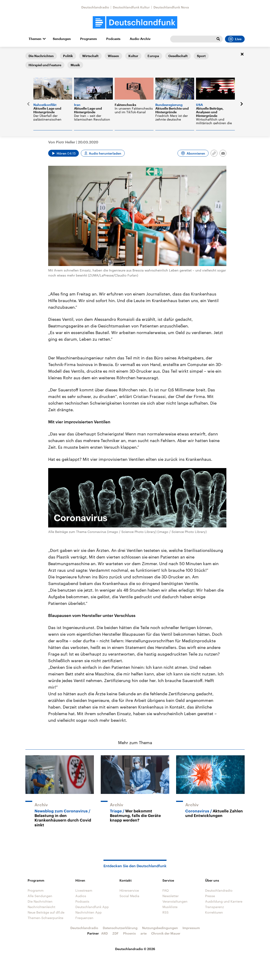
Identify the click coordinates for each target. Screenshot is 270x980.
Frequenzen (84, 918)
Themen (35, 39)
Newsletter (171, 896)
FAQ (166, 890)
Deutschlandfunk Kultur (131, 7)
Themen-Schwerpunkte (45, 918)
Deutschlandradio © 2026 (135, 949)
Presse (210, 896)
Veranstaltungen (175, 901)
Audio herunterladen (105, 153)
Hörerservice (129, 890)
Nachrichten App (89, 912)
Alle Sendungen (40, 896)
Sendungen (62, 39)
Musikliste (170, 907)
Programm (89, 39)
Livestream (84, 890)
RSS (165, 912)
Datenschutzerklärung (120, 928)
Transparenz (214, 907)
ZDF (115, 933)
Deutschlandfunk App (92, 907)
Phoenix (130, 933)
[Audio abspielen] (64, 153)
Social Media (129, 896)
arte (144, 933)
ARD (105, 933)
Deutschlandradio (95, 7)
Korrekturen (214, 912)
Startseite (33, 54)
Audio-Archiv (140, 39)
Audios (81, 896)
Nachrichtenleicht (41, 907)
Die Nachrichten (40, 901)
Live (235, 39)
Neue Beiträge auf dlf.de (46, 912)
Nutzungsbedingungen (160, 928)
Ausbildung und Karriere (224, 901)
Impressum (191, 928)
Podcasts (113, 39)
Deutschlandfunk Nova (171, 7)
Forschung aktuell (58, 54)
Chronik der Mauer (166, 933)
